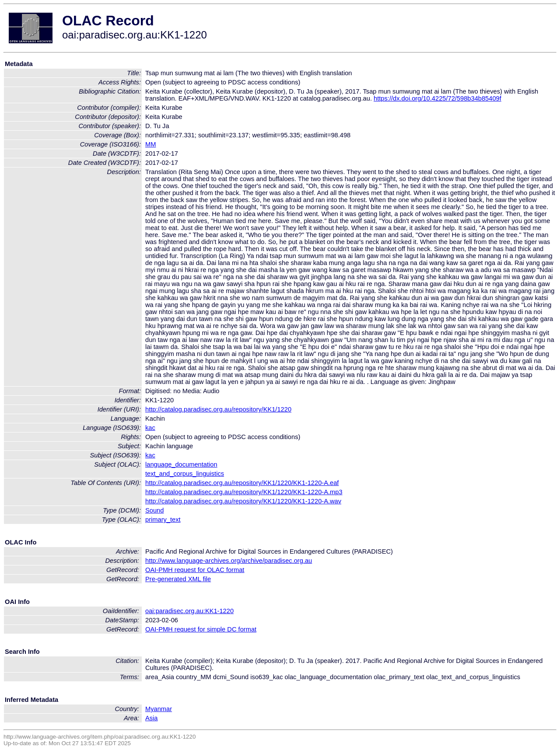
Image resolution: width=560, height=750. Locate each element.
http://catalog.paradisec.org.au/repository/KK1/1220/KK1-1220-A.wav (243, 501)
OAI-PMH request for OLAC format (195, 570)
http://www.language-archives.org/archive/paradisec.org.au (229, 561)
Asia (152, 718)
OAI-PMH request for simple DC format (201, 629)
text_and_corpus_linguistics (185, 474)
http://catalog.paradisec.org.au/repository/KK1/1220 (218, 409)
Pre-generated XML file (178, 579)
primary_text (163, 520)
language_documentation (181, 464)
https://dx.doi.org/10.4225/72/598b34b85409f (437, 98)
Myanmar (159, 709)
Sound (154, 510)
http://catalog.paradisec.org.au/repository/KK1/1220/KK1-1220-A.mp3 (244, 492)
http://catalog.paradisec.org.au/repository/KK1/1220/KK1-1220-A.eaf (242, 483)
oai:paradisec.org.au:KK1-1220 (189, 611)
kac (150, 428)
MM (150, 144)
